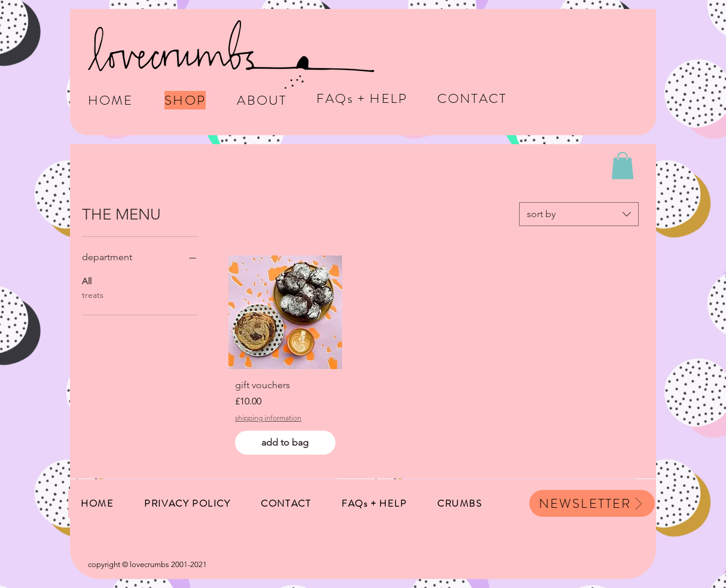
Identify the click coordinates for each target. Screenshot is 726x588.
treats (93, 294)
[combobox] (579, 214)
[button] (623, 165)
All (87, 281)
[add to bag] (285, 443)
